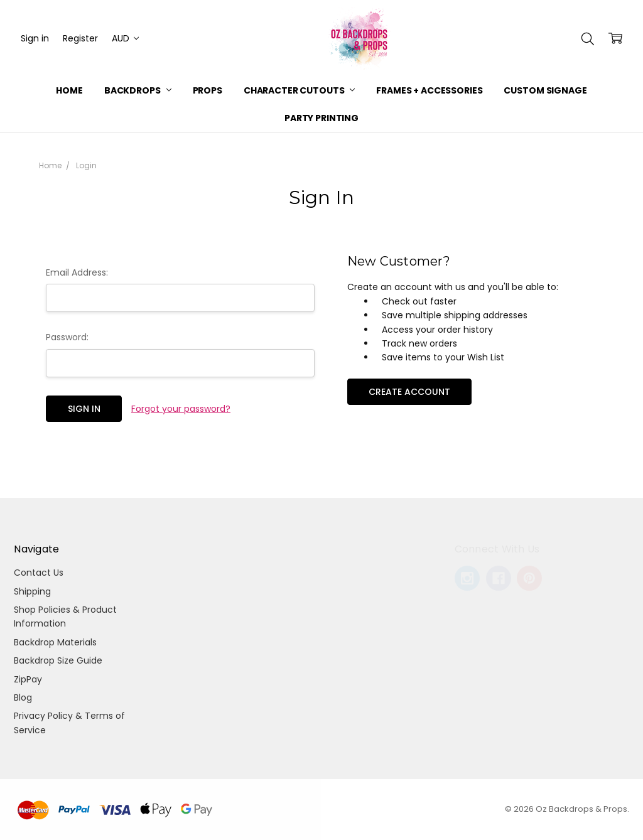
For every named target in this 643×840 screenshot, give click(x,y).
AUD (125, 38)
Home (69, 90)
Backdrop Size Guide (58, 660)
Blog (23, 697)
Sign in (35, 38)
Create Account (409, 392)
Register (80, 38)
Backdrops (138, 90)
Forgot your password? (181, 409)
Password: (67, 337)
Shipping (32, 591)
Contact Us (39, 573)
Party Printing (321, 118)
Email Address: (77, 272)
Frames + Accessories (429, 90)
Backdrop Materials (55, 642)
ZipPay (28, 679)
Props (208, 90)
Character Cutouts (299, 90)
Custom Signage (545, 90)
